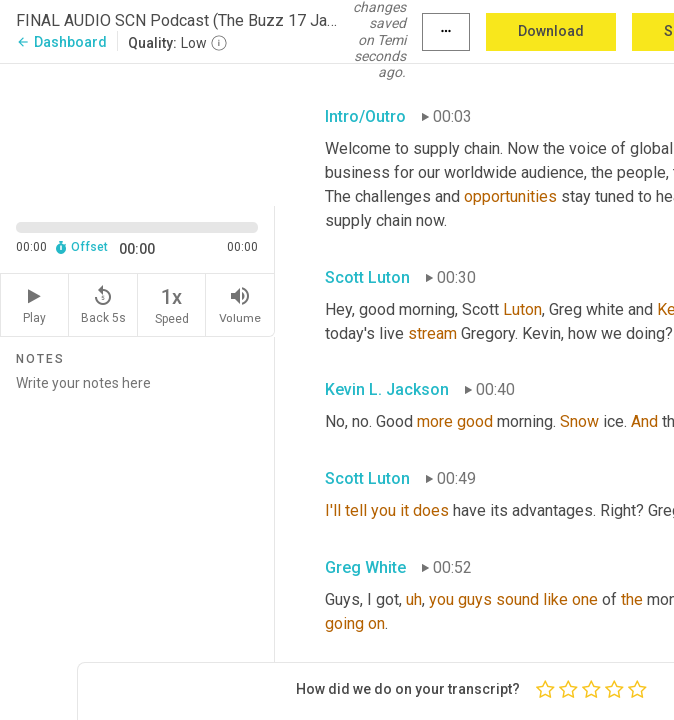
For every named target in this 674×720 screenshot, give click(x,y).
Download (551, 31)
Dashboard (61, 42)
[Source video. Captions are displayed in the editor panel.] (137, 133)
